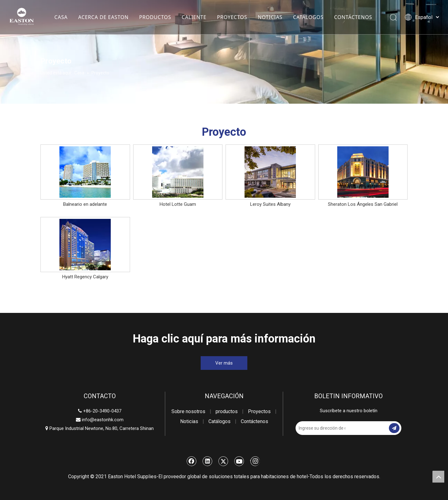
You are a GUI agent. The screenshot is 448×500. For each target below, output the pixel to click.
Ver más (224, 363)
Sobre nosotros (188, 411)
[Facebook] (192, 461)
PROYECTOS (232, 17)
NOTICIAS (270, 17)
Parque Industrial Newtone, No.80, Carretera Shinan (100, 428)
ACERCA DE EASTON (103, 17)
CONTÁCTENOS (353, 17)
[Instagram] (255, 461)
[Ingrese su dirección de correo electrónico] (320, 428)
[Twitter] (223, 461)
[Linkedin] (208, 461)
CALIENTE (194, 17)
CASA (61, 17)
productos (227, 411)
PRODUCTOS (155, 17)
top (438, 477)
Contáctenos (254, 421)
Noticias (189, 421)
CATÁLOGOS (308, 17)
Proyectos (259, 411)
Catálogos (219, 421)
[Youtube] (239, 461)
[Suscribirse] (394, 428)
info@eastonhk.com (103, 420)
